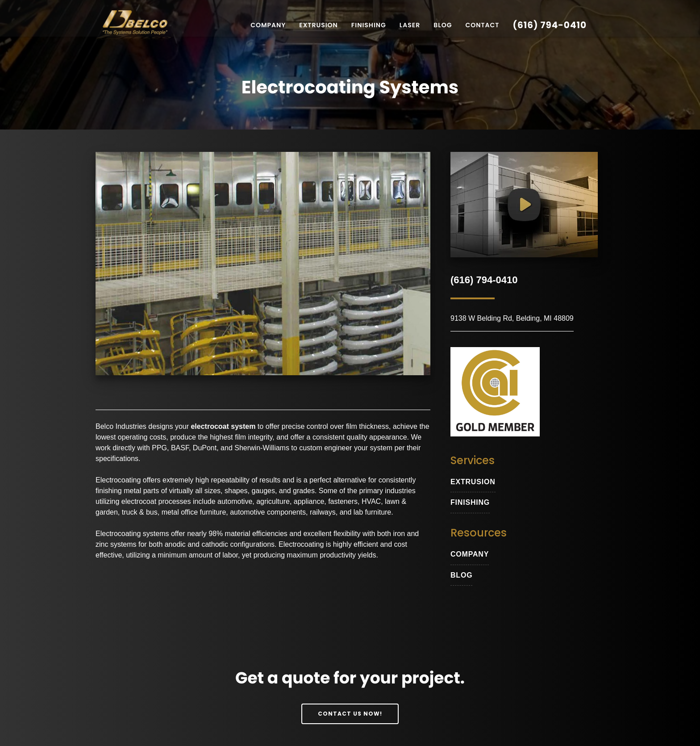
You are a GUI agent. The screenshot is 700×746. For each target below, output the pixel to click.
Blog (443, 25)
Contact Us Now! (350, 713)
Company (268, 25)
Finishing (369, 25)
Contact (482, 25)
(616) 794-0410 (550, 25)
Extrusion (319, 25)
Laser (410, 25)
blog (461, 575)
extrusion (473, 482)
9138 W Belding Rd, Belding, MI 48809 (512, 318)
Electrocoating (118, 480)
